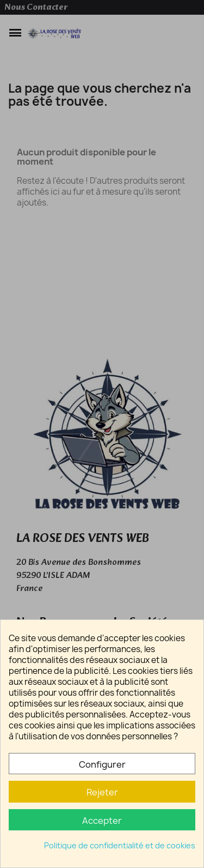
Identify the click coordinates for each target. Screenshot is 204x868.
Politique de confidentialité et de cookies (120, 845)
